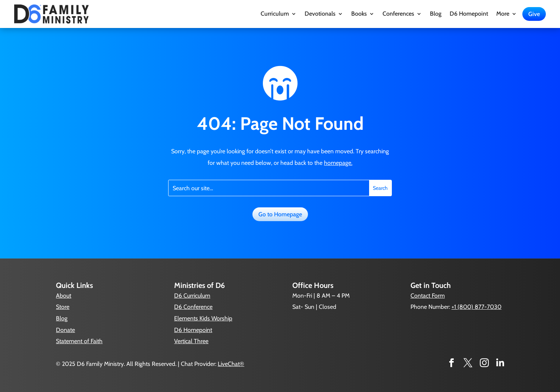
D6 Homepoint (469, 14)
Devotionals (320, 14)
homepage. (338, 163)
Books (359, 14)
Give (534, 14)
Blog (436, 14)
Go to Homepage (280, 214)
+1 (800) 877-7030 (476, 307)
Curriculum (275, 14)
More (503, 14)
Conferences (398, 14)
